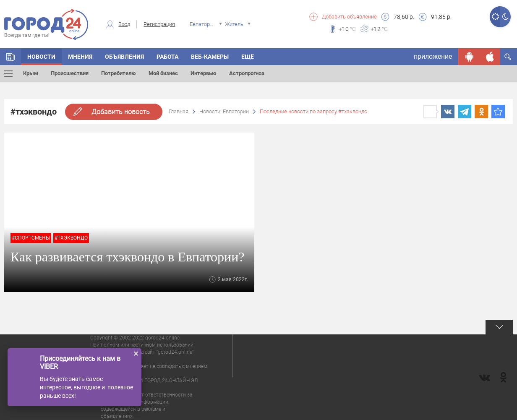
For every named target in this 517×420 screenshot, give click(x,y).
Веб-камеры (210, 57)
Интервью (204, 73)
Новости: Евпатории (224, 111)
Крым (31, 73)
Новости (41, 57)
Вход (124, 24)
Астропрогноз (247, 73)
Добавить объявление (349, 17)
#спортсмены (31, 238)
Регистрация (159, 24)
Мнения (80, 57)
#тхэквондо (71, 238)
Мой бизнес (163, 73)
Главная (179, 111)
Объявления (124, 57)
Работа (167, 57)
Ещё (248, 57)
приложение (433, 56)
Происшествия (70, 73)
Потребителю (119, 73)
